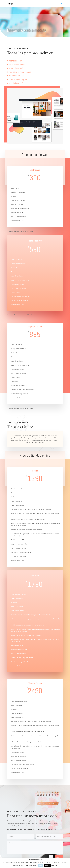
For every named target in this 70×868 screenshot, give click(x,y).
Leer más (54, 865)
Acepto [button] (40, 865)
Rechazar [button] (47, 865)
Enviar (59, 858)
